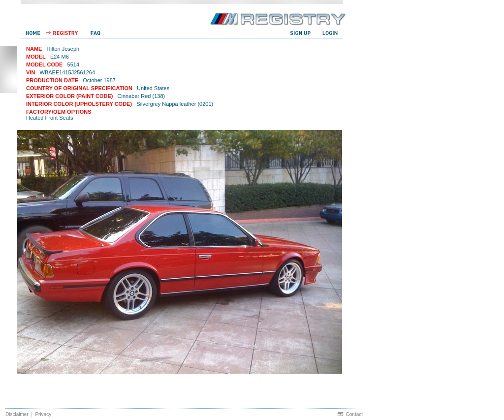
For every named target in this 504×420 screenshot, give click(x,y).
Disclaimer (17, 414)
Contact (354, 414)
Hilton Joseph (63, 49)
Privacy (43, 414)
